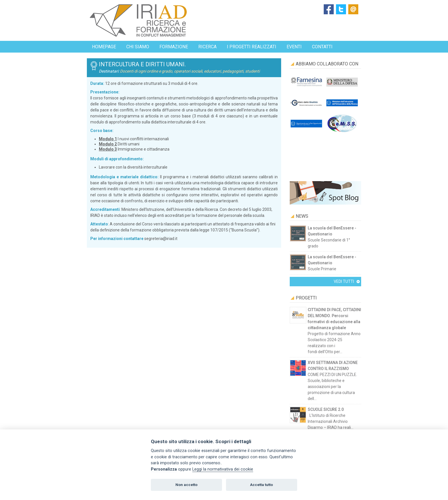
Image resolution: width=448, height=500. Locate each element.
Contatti (322, 47)
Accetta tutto (261, 485)
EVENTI (294, 47)
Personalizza (164, 469)
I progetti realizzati (252, 47)
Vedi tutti (344, 281)
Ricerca (207, 47)
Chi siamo (138, 47)
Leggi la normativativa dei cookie (223, 469)
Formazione (174, 47)
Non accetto (186, 485)
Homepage (104, 47)
